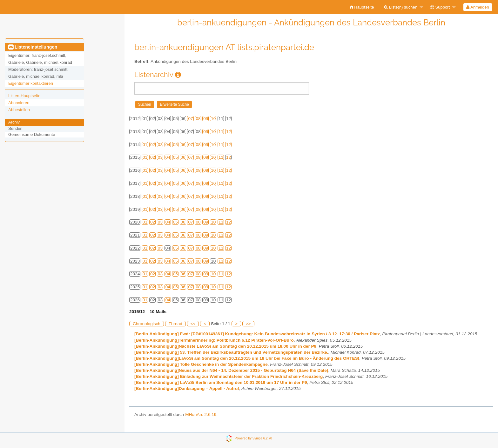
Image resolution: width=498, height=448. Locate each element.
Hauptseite (362, 7)
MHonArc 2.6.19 (201, 415)
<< (193, 324)
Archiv (14, 122)
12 (229, 132)
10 (213, 119)
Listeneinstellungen (33, 47)
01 (145, 145)
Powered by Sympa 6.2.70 (253, 438)
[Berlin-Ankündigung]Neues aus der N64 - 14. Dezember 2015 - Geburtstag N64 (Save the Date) (231, 370)
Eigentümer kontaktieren (31, 83)
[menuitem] (362, 7)
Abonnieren (19, 103)
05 (175, 145)
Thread (175, 324)
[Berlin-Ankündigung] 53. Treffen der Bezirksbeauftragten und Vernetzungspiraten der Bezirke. (231, 352)
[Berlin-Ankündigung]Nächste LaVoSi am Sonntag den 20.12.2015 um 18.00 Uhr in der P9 (225, 346)
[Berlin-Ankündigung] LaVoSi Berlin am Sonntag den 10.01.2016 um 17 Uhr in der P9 (221, 382)
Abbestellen (19, 110)
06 (183, 145)
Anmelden (478, 7)
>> (248, 324)
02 (153, 145)
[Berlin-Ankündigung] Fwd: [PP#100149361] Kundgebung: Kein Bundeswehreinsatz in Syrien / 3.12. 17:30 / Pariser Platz (257, 334)
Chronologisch (147, 324)
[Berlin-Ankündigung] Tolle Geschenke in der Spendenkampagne (201, 364)
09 (206, 119)
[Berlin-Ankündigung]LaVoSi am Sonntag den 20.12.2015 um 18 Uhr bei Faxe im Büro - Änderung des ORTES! (247, 358)
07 (190, 119)
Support (440, 7)
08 (198, 119)
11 (221, 132)
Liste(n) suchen (401, 7)
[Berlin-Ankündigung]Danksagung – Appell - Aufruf (187, 388)
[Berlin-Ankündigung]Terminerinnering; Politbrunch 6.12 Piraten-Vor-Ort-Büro (214, 340)
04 (168, 145)
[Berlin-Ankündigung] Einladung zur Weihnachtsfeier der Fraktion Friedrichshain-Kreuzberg (229, 376)
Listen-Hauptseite (24, 96)
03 (160, 145)
